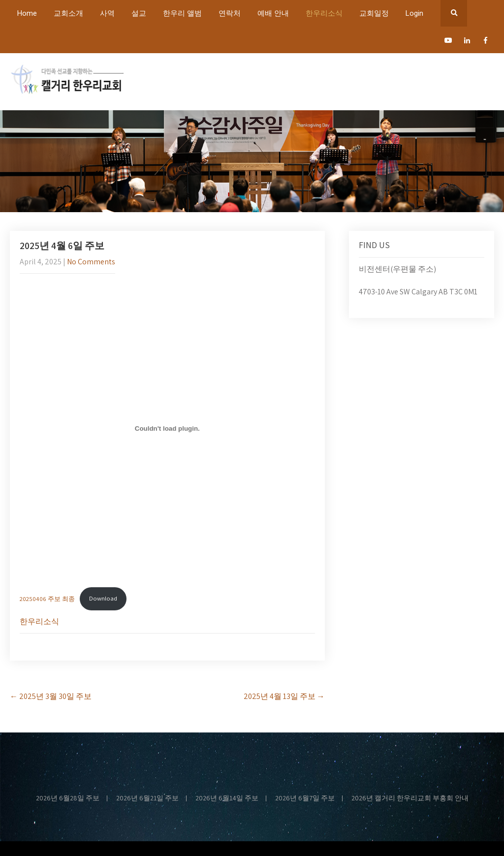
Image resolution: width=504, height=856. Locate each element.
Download (103, 598)
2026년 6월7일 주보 (305, 798)
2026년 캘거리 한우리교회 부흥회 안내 (410, 798)
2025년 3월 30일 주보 (51, 696)
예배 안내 (273, 13)
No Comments (91, 262)
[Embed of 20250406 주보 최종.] (167, 429)
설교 (139, 13)
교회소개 (68, 13)
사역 (107, 13)
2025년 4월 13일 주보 (284, 696)
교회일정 (374, 13)
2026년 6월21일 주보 (147, 798)
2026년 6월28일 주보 (68, 798)
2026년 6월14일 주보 (227, 798)
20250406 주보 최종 (47, 598)
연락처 (230, 13)
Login (414, 13)
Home (27, 13)
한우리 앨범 (182, 13)
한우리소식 (324, 13)
